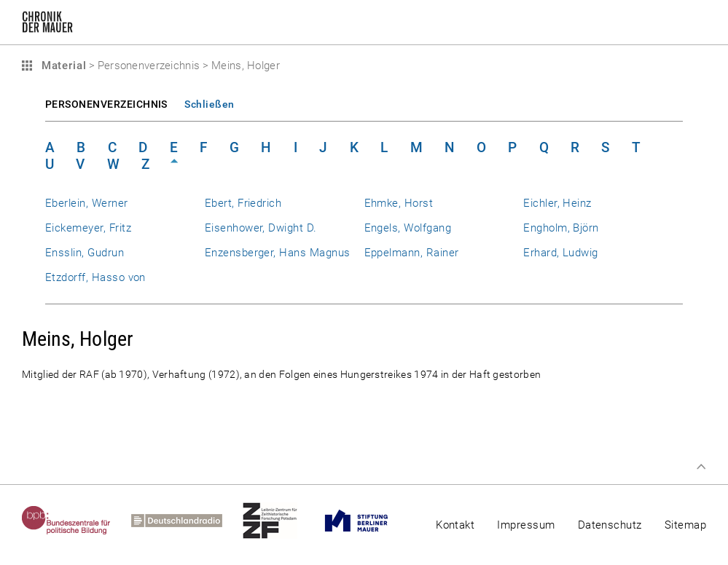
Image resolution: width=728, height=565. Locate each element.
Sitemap (685, 525)
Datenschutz (610, 525)
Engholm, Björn (561, 228)
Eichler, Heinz (557, 203)
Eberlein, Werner (87, 203)
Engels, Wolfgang (408, 228)
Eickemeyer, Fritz (88, 228)
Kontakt (455, 525)
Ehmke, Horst (399, 203)
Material (62, 66)
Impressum (526, 525)
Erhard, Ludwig (561, 253)
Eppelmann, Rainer (412, 253)
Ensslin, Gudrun (85, 253)
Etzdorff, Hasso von (95, 277)
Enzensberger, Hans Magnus (278, 253)
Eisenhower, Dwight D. (261, 228)
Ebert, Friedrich (243, 203)
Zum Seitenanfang (701, 467)
